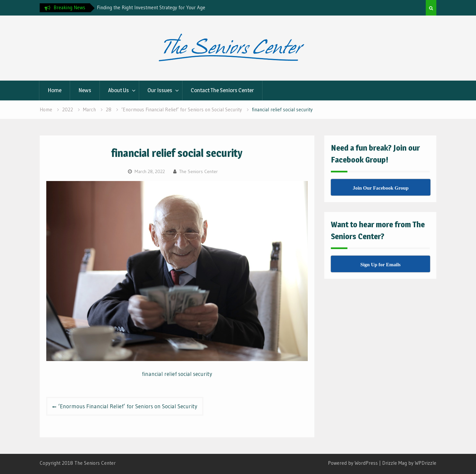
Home (55, 90)
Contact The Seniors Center (222, 90)
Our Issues (160, 90)
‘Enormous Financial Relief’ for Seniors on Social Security (128, 406)
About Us (119, 90)
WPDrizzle (426, 463)
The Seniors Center (198, 171)
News (85, 90)
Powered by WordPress (353, 463)
